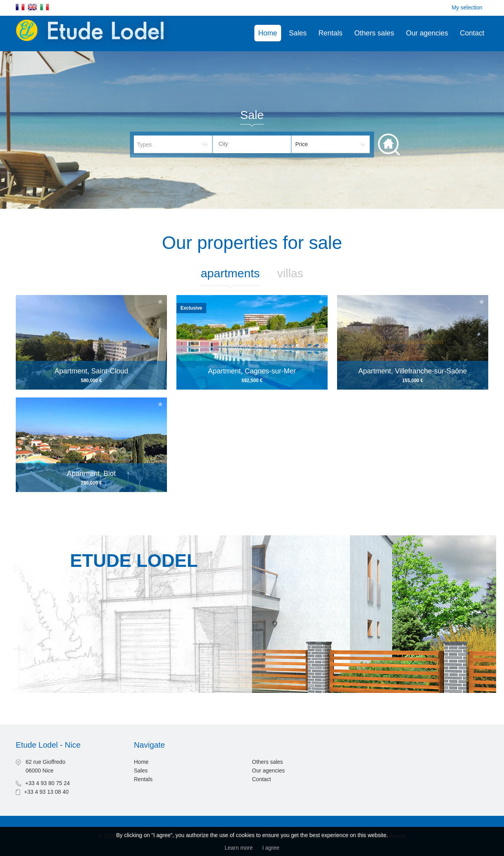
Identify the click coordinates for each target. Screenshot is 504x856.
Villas (290, 273)
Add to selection (160, 302)
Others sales (374, 33)
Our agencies (427, 33)
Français (20, 7)
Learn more (239, 848)
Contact (472, 33)
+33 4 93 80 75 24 (47, 783)
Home (268, 33)
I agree (271, 848)
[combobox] (252, 144)
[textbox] (258, 144)
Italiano (44, 7)
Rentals (331, 33)
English (32, 7)
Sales (298, 33)
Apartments (230, 273)
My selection (467, 7)
